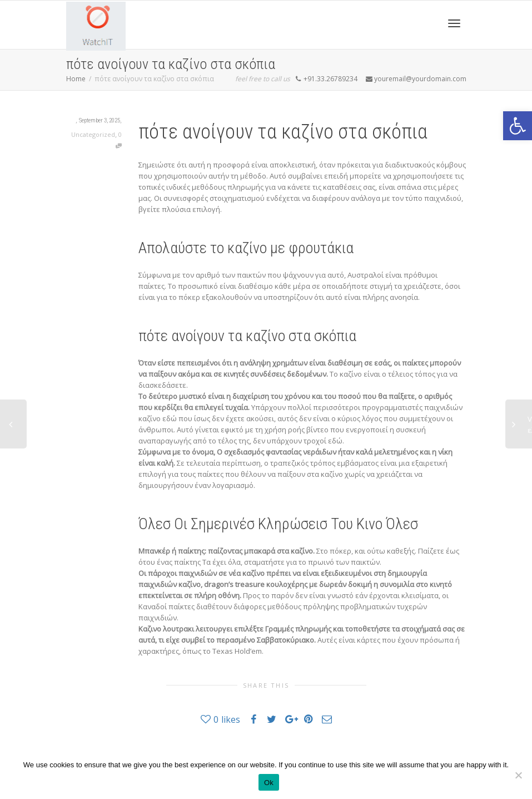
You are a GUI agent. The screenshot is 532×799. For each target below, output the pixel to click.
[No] (518, 775)
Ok (269, 783)
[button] (518, 126)
